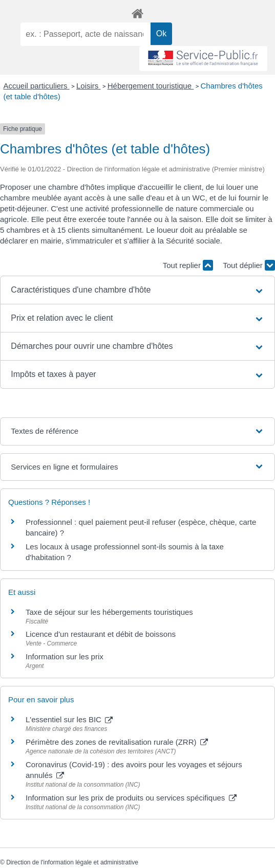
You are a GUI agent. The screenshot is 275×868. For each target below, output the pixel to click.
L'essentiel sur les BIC (69, 719)
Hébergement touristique (151, 86)
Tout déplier (249, 265)
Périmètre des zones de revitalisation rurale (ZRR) (117, 742)
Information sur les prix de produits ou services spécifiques (131, 798)
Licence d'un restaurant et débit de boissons (101, 634)
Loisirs (89, 86)
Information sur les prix (65, 656)
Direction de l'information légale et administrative (72, 862)
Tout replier (188, 265)
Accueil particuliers (37, 86)
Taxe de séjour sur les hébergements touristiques (109, 612)
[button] (137, 290)
